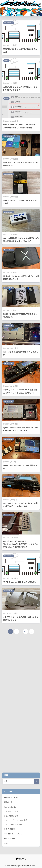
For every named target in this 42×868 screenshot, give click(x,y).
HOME (21, 859)
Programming (9, 23)
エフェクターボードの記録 (16, 820)
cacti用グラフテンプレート (15, 834)
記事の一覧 (8, 802)
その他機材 (10, 829)
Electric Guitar (9, 136)
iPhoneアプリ (9, 838)
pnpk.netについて (11, 797)
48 (25, 632)
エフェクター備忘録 (14, 825)
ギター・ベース (12, 812)
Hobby (6, 61)
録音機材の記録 (12, 816)
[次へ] (32, 632)
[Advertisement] (21, 704)
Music (6, 843)
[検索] (37, 781)
